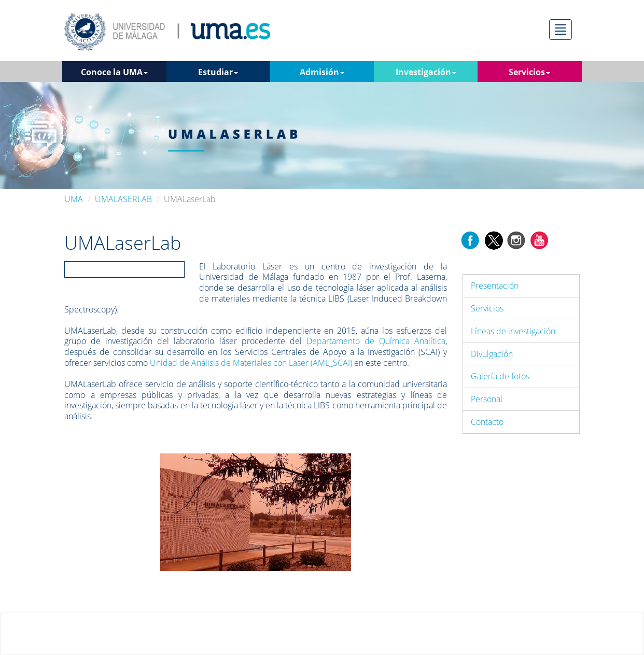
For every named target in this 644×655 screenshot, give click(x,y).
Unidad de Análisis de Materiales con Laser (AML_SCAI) (251, 363)
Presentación (495, 286)
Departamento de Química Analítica (376, 341)
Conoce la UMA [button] (114, 72)
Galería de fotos (500, 376)
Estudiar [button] (218, 72)
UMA (74, 199)
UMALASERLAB (123, 199)
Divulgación (492, 354)
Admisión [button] (322, 72)
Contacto (487, 422)
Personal (487, 399)
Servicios (487, 308)
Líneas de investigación (513, 331)
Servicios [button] (529, 72)
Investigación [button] (426, 72)
